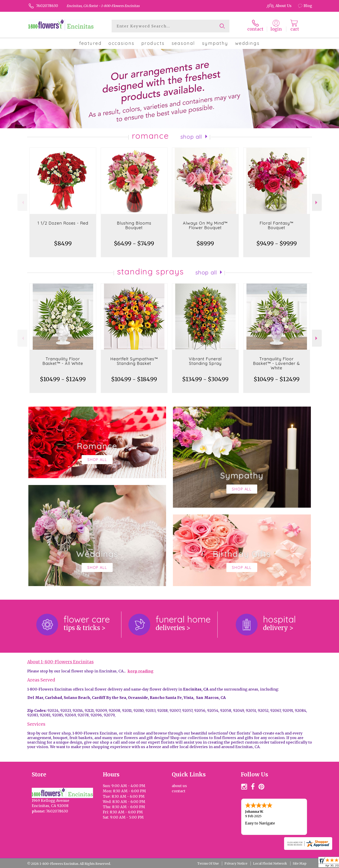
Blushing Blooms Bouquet (134, 225)
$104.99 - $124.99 (63, 379)
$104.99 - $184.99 (134, 379)
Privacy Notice (236, 863)
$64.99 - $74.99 (134, 244)
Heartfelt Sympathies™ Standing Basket (134, 361)
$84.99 (63, 244)
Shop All (191, 137)
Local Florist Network (270, 863)
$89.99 (205, 244)
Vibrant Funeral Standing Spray (205, 361)
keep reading (140, 671)
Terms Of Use (208, 863)
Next (317, 202)
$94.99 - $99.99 (277, 244)
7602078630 (47, 6)
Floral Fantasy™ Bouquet (276, 225)
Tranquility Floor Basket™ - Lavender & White (276, 363)
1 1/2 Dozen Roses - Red (63, 223)
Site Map (300, 863)
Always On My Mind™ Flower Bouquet (205, 225)
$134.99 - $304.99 (205, 379)
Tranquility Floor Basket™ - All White (63, 361)
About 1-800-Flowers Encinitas (60, 662)
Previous (22, 202)
